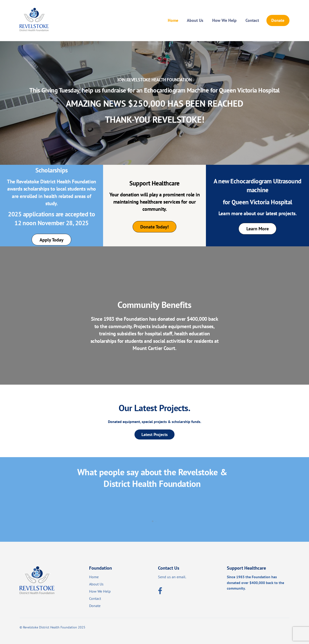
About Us (195, 20)
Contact (252, 20)
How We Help (224, 20)
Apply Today (52, 240)
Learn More (258, 229)
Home (173, 20)
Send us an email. (172, 577)
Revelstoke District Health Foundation (50, 627)
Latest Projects (155, 434)
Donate (278, 20)
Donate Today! (154, 227)
